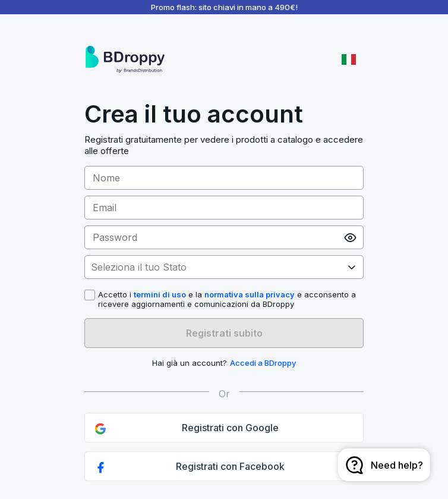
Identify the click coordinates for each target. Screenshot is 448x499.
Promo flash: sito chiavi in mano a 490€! (224, 7)
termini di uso (160, 294)
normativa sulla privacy (250, 294)
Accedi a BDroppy (263, 363)
